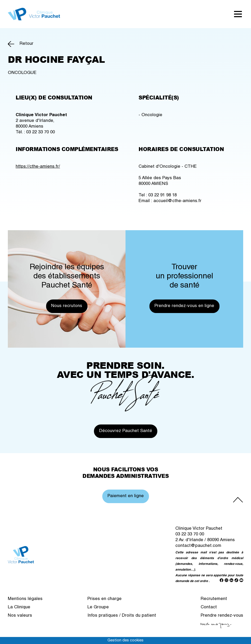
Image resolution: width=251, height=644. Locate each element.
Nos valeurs (20, 616)
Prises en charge (104, 599)
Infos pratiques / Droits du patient (122, 616)
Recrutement (214, 599)
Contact (209, 607)
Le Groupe (98, 607)
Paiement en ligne (126, 496)
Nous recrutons (67, 306)
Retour (26, 44)
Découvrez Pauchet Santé (126, 431)
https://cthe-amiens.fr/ (38, 167)
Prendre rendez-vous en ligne (184, 306)
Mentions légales (25, 599)
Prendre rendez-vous (222, 616)
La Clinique (19, 607)
